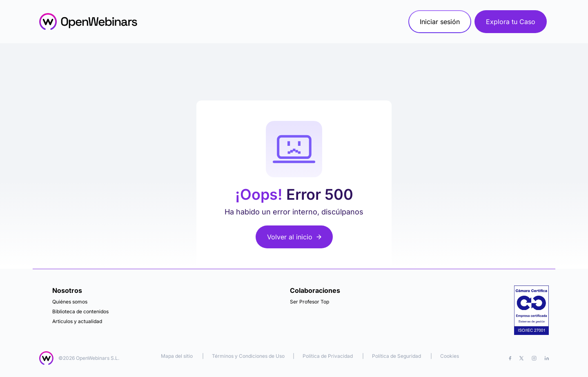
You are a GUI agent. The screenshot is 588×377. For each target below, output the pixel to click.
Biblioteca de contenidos (80, 311)
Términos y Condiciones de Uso (248, 356)
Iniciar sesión (440, 22)
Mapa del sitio (177, 356)
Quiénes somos (70, 302)
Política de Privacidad (328, 356)
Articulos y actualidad (77, 321)
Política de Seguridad (396, 356)
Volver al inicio (294, 237)
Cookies (450, 356)
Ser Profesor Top (310, 302)
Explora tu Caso (511, 22)
